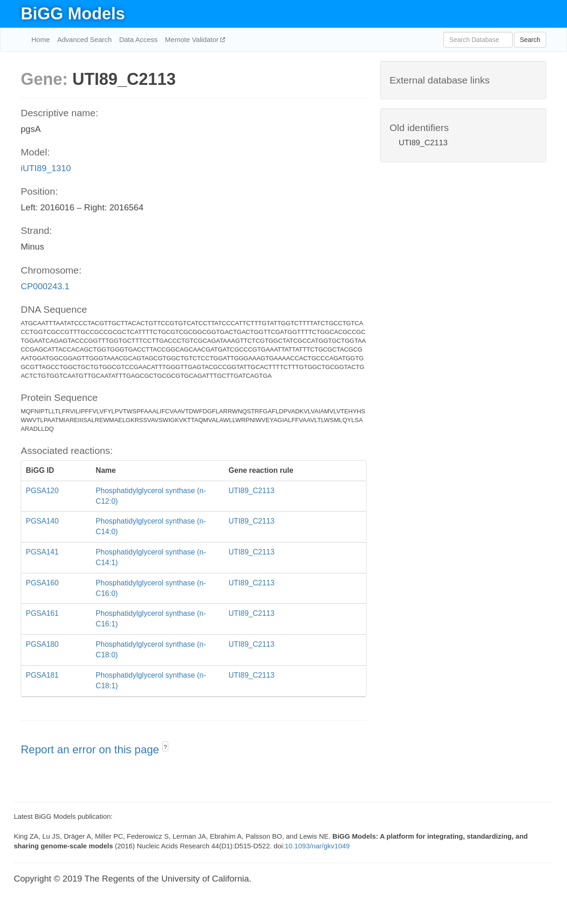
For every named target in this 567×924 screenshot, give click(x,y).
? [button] (165, 747)
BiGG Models (73, 14)
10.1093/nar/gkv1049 (317, 846)
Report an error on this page (92, 749)
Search (530, 40)
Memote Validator (193, 39)
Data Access (138, 39)
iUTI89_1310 (46, 168)
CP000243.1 (45, 286)
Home (41, 39)
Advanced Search (84, 39)
